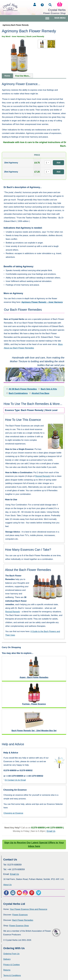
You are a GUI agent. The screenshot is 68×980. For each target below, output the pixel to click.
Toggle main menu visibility (48, 19)
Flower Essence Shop (19, 926)
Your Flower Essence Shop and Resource (28, 909)
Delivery (7, 959)
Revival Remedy (43, 476)
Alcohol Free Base (40, 393)
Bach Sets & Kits (49, 389)
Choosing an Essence (13, 813)
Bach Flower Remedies (23, 920)
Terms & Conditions (12, 975)
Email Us (51, 831)
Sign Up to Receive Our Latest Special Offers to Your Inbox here (34, 844)
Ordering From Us (11, 954)
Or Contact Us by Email (15, 780)
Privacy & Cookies (11, 965)
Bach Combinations (18, 393)
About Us (7, 885)
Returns (7, 970)
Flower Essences (20, 915)
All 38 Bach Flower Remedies (23, 389)
